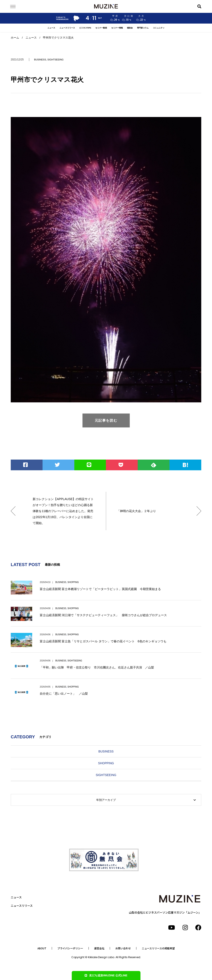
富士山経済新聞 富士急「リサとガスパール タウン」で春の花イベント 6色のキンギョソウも (103, 641)
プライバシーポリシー (70, 948)
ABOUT (42, 948)
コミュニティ (159, 28)
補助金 (130, 28)
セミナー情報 (117, 28)
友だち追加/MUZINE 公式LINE (106, 975)
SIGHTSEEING (56, 60)
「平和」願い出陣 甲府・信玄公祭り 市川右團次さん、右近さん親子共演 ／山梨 (97, 667)
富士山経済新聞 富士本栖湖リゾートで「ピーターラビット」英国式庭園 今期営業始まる (100, 589)
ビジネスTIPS (85, 28)
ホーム (15, 38)
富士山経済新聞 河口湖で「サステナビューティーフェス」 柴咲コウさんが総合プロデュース (103, 615)
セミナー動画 (101, 28)
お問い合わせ (123, 948)
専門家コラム (143, 28)
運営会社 (99, 948)
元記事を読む (106, 420)
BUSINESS (40, 60)
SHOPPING (73, 582)
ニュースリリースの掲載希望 (158, 948)
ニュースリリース (67, 28)
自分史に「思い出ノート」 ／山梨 (64, 694)
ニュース (51, 28)
